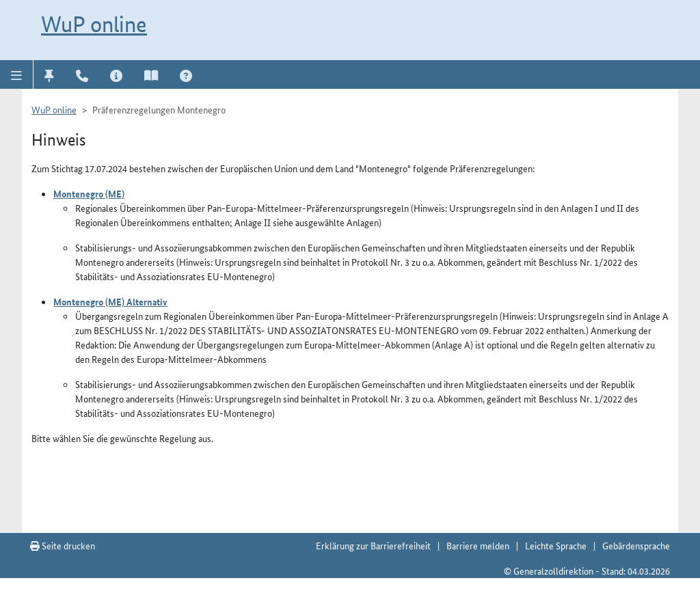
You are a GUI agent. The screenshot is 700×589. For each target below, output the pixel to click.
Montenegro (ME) (89, 193)
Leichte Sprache (556, 545)
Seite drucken (63, 545)
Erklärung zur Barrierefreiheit (373, 545)
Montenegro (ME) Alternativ (110, 301)
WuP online (94, 24)
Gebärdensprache (636, 545)
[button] (17, 74)
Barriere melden (478, 545)
